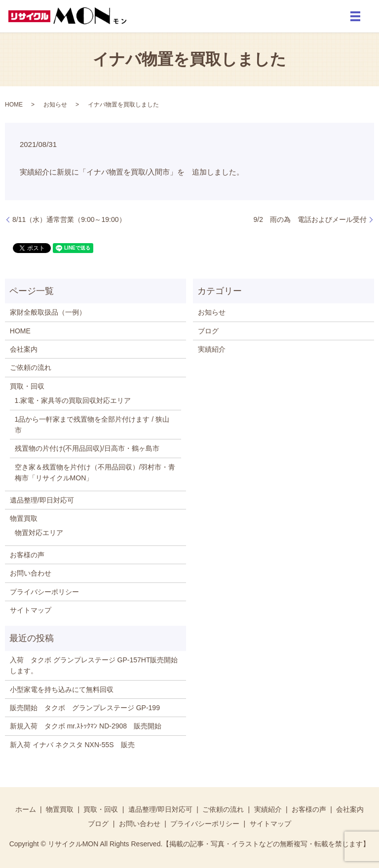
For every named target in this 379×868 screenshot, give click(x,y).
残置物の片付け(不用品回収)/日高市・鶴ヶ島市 (87, 448)
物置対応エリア (39, 533)
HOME (14, 105)
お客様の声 (27, 555)
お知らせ (55, 105)
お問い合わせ (31, 573)
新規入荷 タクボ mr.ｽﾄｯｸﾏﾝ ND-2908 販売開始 (86, 726)
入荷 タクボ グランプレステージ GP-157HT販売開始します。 (94, 665)
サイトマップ (31, 610)
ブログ (208, 331)
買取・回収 (27, 386)
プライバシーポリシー (44, 592)
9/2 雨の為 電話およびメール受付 (310, 219)
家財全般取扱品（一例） (48, 312)
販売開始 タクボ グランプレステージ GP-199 (88, 708)
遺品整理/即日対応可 (42, 500)
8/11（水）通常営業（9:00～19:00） (69, 219)
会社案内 (24, 349)
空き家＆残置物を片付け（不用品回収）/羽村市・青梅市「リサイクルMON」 (95, 472)
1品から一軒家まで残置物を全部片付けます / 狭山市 (92, 425)
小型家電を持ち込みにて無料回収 (62, 689)
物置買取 (24, 518)
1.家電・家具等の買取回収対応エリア (73, 400)
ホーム (26, 809)
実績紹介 (212, 349)
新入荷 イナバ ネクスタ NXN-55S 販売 (72, 745)
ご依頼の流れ (31, 367)
